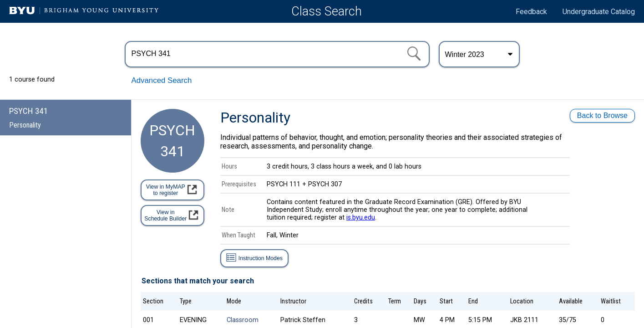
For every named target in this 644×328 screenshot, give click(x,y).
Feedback (531, 12)
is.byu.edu (361, 218)
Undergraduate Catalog (599, 12)
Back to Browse (602, 115)
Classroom (243, 320)
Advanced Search (162, 80)
